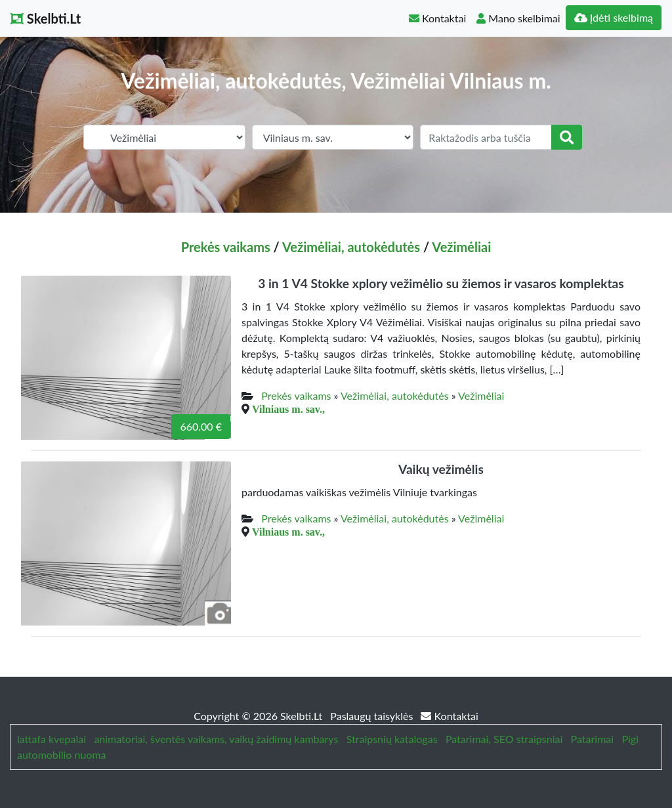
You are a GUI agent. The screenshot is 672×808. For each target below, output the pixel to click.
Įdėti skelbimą (614, 17)
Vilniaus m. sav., (288, 409)
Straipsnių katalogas (392, 739)
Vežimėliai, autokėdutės (351, 247)
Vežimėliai (461, 247)
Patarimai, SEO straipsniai (504, 739)
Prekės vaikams (226, 247)
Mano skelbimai (518, 18)
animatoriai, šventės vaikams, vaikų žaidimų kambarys (216, 739)
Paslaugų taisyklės (373, 716)
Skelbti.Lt (46, 18)
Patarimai (593, 739)
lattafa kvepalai (52, 739)
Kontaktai (437, 18)
